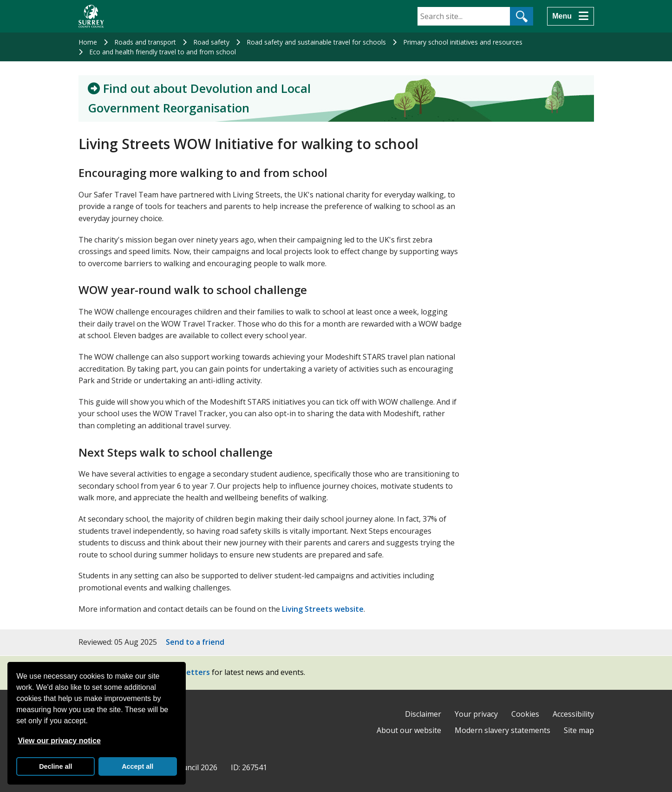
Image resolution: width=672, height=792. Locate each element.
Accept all (137, 766)
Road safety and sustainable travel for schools (316, 42)
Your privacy (476, 714)
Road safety (211, 42)
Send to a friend (195, 642)
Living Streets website (323, 609)
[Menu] (570, 16)
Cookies (525, 714)
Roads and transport (145, 42)
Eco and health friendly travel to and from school (163, 52)
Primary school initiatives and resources (463, 42)
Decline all (55, 766)
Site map (579, 730)
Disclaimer (423, 714)
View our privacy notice (59, 741)
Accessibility (573, 714)
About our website (409, 730)
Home (88, 42)
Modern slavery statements (502, 730)
